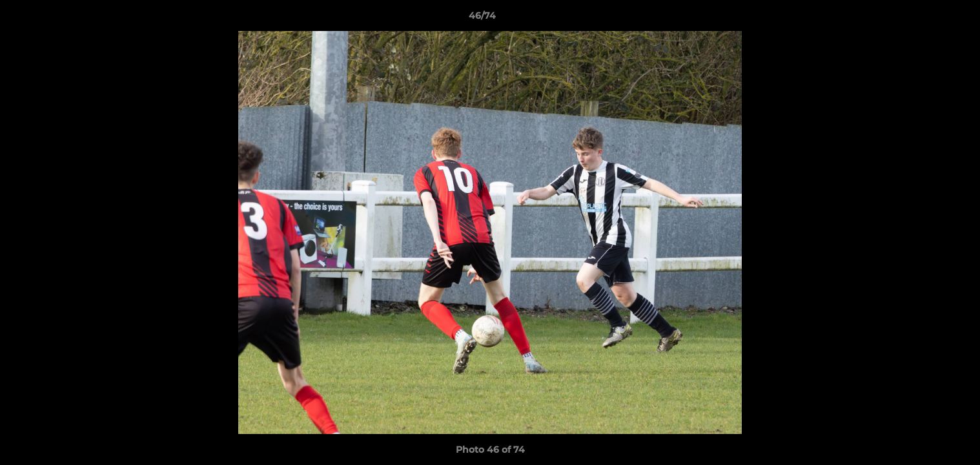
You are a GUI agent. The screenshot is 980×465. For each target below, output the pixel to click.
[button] (926, 19)
